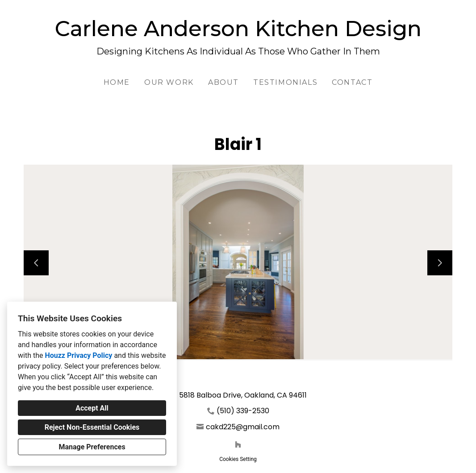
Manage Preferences (92, 447)
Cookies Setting (238, 459)
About (223, 82)
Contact (352, 82)
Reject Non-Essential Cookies (92, 427)
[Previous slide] (36, 263)
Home (117, 82)
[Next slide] (440, 263)
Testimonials (285, 82)
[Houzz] (238, 444)
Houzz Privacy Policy (78, 355)
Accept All (92, 408)
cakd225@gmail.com (243, 427)
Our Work (169, 82)
